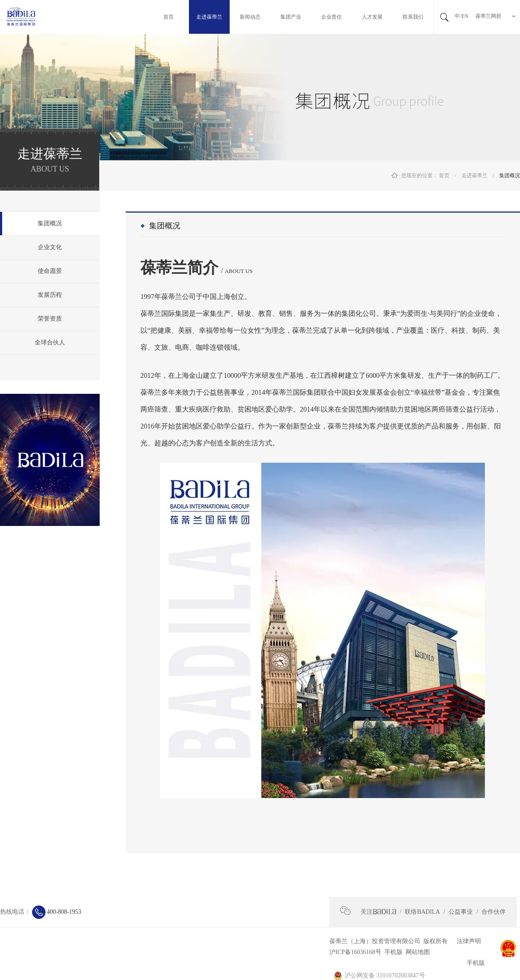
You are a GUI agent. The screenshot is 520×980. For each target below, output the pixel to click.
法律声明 (465, 941)
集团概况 (510, 175)
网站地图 (416, 952)
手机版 (392, 952)
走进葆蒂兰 (474, 175)
